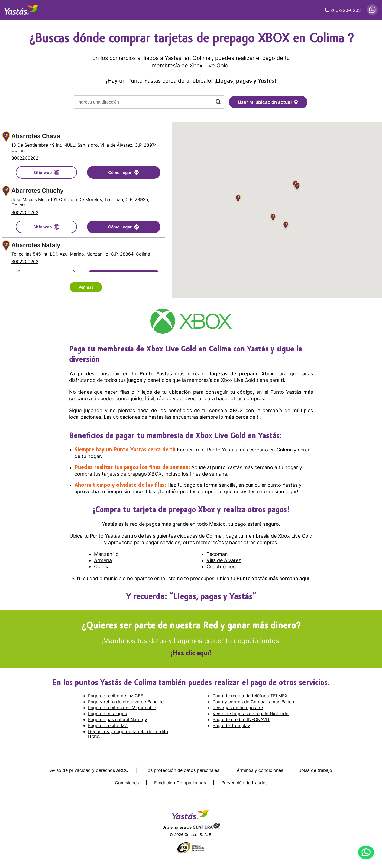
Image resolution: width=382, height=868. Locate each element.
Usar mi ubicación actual (268, 102)
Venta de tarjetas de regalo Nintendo (251, 714)
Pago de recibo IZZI (108, 725)
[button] (286, 226)
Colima (285, 450)
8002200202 (25, 158)
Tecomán (217, 554)
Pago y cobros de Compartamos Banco (253, 702)
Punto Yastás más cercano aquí (273, 578)
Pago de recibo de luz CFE (116, 696)
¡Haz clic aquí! (191, 654)
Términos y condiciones (259, 770)
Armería (103, 560)
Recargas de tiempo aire (238, 708)
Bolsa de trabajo (315, 770)
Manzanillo (106, 554)
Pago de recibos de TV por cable (122, 708)
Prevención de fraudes (244, 783)
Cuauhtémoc (221, 567)
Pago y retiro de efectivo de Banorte (126, 702)
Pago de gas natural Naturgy (118, 719)
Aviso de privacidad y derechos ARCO (89, 770)
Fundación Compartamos (180, 783)
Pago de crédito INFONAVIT (241, 719)
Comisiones (127, 783)
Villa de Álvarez (224, 560)
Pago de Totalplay (231, 725)
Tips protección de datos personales (182, 770)
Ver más (86, 287)
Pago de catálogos (107, 714)
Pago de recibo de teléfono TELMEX (250, 696)
